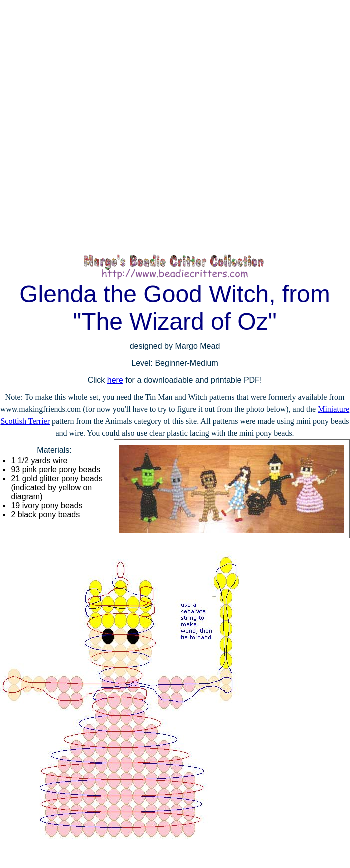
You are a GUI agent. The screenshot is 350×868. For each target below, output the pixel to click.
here (115, 380)
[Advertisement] (121, 126)
